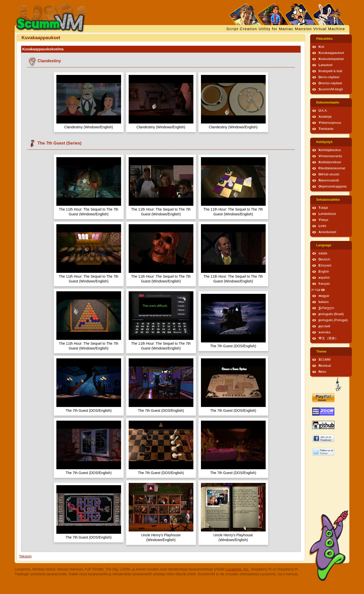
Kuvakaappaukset (331, 53)
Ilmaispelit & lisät (330, 71)
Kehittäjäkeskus (330, 150)
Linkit (322, 226)
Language (324, 245)
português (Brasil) (331, 314)
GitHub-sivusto (329, 174)
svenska (324, 332)
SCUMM (325, 360)
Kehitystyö (324, 142)
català (323, 253)
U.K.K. (323, 111)
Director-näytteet (330, 83)
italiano (324, 302)
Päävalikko (324, 39)
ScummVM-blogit (331, 89)
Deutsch (324, 259)
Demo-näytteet (329, 77)
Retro (322, 372)
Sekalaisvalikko (328, 200)
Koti (321, 47)
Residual (325, 366)
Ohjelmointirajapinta (333, 187)
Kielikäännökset (330, 162)
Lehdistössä (327, 214)
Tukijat (323, 208)
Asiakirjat (325, 117)
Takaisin (25, 556)
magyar (324, 296)
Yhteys (323, 220)
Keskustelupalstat (331, 59)
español (324, 278)
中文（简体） (328, 338)
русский (324, 326)
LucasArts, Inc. (237, 569)
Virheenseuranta (330, 156)
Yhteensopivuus (330, 123)
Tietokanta (326, 129)
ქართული (326, 308)
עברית (316, 290)
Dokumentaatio (328, 103)
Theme (321, 352)
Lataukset (325, 65)
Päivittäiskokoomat (332, 168)
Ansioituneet (327, 232)
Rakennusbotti (329, 180)
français (324, 284)
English (324, 272)
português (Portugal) (333, 320)
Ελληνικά (325, 265)
